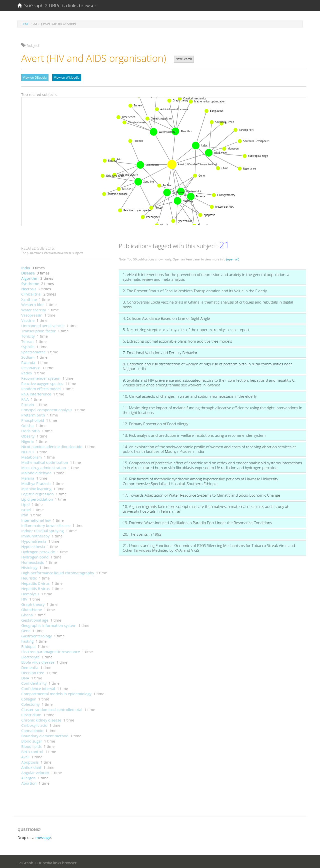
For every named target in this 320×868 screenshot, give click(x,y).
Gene (26, 629)
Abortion (29, 782)
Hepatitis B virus (35, 587)
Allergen (28, 777)
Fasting (27, 640)
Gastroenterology (36, 635)
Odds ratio (30, 429)
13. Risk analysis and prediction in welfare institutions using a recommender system (194, 434)
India (26, 266)
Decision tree (33, 671)
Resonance (31, 366)
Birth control (32, 750)
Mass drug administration (44, 466)
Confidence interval (38, 687)
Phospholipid (33, 419)
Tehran (27, 340)
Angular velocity (35, 771)
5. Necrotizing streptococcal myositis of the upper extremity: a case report (186, 328)
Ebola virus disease (38, 661)
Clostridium (31, 713)
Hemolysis (30, 593)
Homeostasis (32, 561)
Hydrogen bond (35, 556)
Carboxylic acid (34, 724)
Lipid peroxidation (37, 498)
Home (25, 24)
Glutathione (32, 608)
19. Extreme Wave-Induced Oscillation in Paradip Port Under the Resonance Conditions (197, 521)
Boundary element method (45, 735)
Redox (27, 372)
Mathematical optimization (45, 461)
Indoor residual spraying (42, 529)
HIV (24, 598)
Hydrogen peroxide (38, 550)
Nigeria (27, 440)
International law (36, 519)
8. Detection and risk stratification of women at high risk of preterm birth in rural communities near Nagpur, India (207, 365)
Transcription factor (38, 330)
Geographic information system (49, 624)
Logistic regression (37, 493)
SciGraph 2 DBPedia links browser (57, 6)
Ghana (27, 614)
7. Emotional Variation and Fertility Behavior (160, 351)
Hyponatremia (34, 540)
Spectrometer (33, 351)
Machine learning (36, 487)
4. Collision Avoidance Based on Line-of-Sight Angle (166, 317)
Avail (25, 756)
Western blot (32, 303)
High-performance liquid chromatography (58, 571)
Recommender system (41, 377)
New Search (184, 59)
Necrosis (29, 287)
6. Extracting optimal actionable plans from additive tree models (177, 340)
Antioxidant (31, 766)
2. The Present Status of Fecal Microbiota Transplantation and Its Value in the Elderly (195, 290)
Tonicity (28, 335)
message (43, 836)
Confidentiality (34, 682)
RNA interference (36, 393)
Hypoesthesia (33, 545)
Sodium (28, 356)
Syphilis (28, 345)
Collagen (29, 698)
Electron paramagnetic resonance (51, 650)
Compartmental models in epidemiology (56, 692)
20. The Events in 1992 (142, 533)
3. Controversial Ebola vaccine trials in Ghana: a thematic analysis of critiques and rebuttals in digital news (208, 303)
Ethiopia (28, 645)
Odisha (27, 424)
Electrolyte (30, 656)
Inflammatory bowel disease (46, 524)
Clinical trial (31, 293)
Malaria (28, 477)
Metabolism (31, 456)
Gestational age (35, 619)
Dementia (30, 666)
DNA (25, 677)
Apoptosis (30, 761)
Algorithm (30, 277)
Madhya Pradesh (36, 482)
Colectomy (30, 703)
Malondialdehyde (36, 472)
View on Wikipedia (67, 78)
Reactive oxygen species (42, 382)
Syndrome (30, 282)
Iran (25, 514)
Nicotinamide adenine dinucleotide (52, 445)
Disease (28, 272)
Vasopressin (32, 314)
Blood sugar (32, 740)
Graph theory (33, 603)
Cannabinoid (32, 729)
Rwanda (28, 361)
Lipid (25, 503)
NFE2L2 (28, 451)
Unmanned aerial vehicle (43, 324)
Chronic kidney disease (41, 719)
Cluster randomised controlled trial (52, 708)
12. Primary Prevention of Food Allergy (155, 422)
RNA (25, 398)
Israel (26, 508)
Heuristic (29, 577)
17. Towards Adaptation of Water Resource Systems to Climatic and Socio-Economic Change (201, 494)
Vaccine (28, 319)
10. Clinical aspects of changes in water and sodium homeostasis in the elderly (190, 395)
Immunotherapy (35, 535)
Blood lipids (31, 745)
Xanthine (29, 298)
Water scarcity (34, 309)
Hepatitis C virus (35, 582)
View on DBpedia (35, 78)
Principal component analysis (47, 408)
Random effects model (41, 387)
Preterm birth (33, 414)
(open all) (233, 258)
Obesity (28, 435)
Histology (29, 566)
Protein (28, 403)
